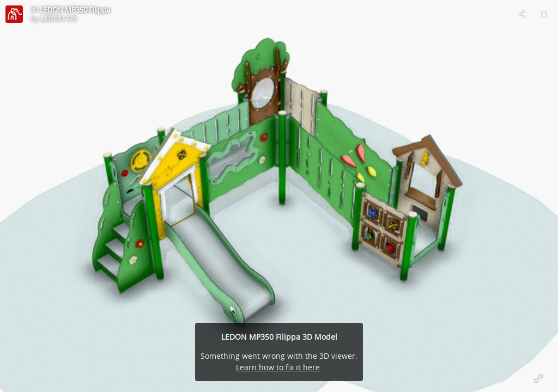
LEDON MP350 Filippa (75, 10)
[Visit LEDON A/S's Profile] (14, 14)
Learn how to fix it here (278, 367)
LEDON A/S (59, 19)
